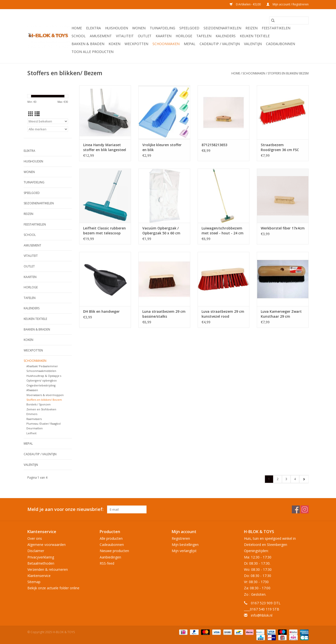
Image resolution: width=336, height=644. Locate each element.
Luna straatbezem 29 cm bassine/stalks (164, 314)
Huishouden (117, 28)
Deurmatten (35, 428)
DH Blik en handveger (101, 311)
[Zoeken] (289, 20)
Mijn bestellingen (185, 545)
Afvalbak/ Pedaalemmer (42, 366)
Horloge (184, 36)
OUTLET (145, 36)
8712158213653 (214, 145)
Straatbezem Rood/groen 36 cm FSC (280, 147)
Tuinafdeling (162, 28)
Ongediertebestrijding (41, 385)
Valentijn (253, 44)
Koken (114, 44)
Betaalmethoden (41, 563)
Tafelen (204, 36)
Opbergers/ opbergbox (42, 380)
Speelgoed (189, 28)
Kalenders (226, 36)
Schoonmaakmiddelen (41, 371)
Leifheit (31, 433)
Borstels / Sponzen (38, 404)
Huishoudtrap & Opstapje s (44, 376)
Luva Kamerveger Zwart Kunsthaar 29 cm (281, 314)
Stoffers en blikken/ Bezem (288, 73)
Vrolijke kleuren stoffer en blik (162, 147)
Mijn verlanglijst (184, 551)
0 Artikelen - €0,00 (246, 4)
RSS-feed (107, 563)
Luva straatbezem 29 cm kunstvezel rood (223, 314)
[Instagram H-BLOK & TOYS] (305, 509)
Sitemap (34, 582)
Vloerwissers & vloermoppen (45, 395)
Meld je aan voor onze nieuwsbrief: (65, 509)
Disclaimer (36, 551)
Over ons (35, 538)
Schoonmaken (166, 44)
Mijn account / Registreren (288, 4)
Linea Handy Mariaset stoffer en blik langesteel (105, 147)
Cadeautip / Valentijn (220, 44)
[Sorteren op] (48, 121)
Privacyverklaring (41, 557)
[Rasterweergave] (31, 114)
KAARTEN (164, 36)
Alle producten (111, 538)
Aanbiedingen (110, 557)
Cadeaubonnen (280, 44)
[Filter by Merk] (48, 129)
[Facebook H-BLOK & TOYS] (296, 509)
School (79, 36)
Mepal (190, 44)
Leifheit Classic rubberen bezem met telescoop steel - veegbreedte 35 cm (104, 231)
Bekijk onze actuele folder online (53, 588)
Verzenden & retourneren (48, 569)
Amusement (101, 36)
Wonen (139, 28)
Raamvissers (34, 419)
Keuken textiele (255, 36)
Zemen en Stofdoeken (41, 409)
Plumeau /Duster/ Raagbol (44, 424)
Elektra (93, 28)
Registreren (181, 538)
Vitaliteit (125, 36)
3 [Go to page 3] (286, 479)
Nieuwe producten (114, 551)
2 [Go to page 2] (278, 479)
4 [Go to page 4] (295, 479)
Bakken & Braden (88, 44)
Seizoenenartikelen (222, 28)
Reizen (252, 28)
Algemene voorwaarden (47, 545)
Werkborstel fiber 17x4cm (283, 228)
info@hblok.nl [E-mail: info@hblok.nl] (262, 615)
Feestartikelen (276, 28)
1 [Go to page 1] (269, 479)
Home (77, 28)
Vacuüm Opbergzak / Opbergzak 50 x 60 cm (161, 231)
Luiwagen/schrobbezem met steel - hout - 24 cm (223, 231)
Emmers (32, 414)
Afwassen (32, 390)
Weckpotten (136, 44)
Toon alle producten (93, 52)
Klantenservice (39, 576)
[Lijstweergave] (37, 114)
